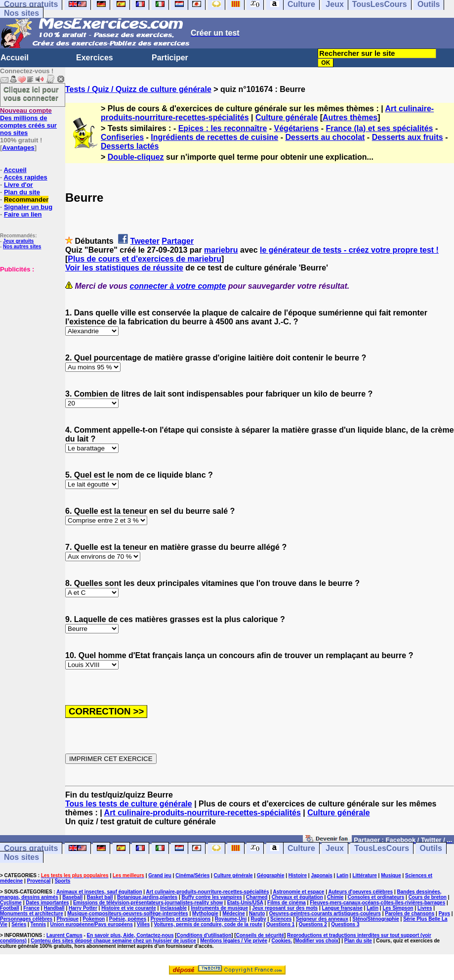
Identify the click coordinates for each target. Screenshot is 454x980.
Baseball (72, 897)
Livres (425, 908)
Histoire (298, 875)
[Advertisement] (30, 322)
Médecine (234, 913)
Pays (444, 913)
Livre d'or (19, 185)
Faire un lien (23, 214)
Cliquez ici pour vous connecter (31, 93)
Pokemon (94, 919)
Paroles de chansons (410, 913)
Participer (170, 58)
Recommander (26, 200)
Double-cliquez (136, 157)
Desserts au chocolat (325, 137)
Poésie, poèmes (128, 919)
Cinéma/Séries (192, 875)
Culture (301, 848)
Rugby (259, 919)
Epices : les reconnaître (223, 128)
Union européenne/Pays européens (91, 924)
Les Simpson (398, 908)
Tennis (38, 924)
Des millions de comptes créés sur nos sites (28, 122)
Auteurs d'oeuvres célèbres (360, 892)
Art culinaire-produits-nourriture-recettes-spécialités (203, 813)
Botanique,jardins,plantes (147, 897)
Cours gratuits (31, 848)
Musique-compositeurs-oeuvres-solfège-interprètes (128, 913)
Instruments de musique (219, 908)
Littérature (364, 875)
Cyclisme (11, 903)
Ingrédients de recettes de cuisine (214, 137)
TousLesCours (382, 848)
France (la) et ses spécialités (379, 128)
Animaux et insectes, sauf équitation (99, 892)
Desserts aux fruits (408, 137)
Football (10, 908)
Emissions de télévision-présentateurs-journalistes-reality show (148, 903)
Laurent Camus (64, 935)
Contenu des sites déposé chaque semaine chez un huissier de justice (113, 941)
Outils (431, 848)
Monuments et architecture (32, 913)
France (31, 908)
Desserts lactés (130, 146)
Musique (391, 875)
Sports (63, 881)
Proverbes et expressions (181, 919)
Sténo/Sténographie (375, 919)
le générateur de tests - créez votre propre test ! (349, 250)
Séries (19, 924)
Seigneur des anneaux (322, 919)
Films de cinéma (287, 903)
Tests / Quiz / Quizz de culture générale (138, 89)
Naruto (257, 913)
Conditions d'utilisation (204, 935)
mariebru (221, 250)
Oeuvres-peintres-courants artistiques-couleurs (325, 913)
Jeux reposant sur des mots (285, 908)
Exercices (95, 58)
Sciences (281, 919)
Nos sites (21, 13)
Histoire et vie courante (129, 908)
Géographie (271, 875)
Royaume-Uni (231, 919)
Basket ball (100, 897)
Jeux (334, 848)
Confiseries (122, 137)
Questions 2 (313, 924)
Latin (342, 875)
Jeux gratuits (18, 241)
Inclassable (173, 908)
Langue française (342, 908)
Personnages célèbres (26, 919)
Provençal (39, 881)
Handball (54, 908)
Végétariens (297, 128)
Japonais (321, 875)
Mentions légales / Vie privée (234, 941)
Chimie (335, 897)
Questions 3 (345, 924)
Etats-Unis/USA (245, 903)
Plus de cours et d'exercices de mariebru (144, 259)
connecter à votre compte (178, 286)
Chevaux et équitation (297, 897)
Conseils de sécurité (260, 935)
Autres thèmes (350, 117)
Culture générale (287, 117)
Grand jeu (160, 875)
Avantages (18, 148)
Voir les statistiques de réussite (124, 268)
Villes (143, 924)
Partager (178, 241)
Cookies (281, 941)
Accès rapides (25, 177)
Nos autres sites (22, 246)
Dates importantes (47, 903)
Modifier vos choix (317, 941)
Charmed (257, 897)
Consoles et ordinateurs (376, 897)
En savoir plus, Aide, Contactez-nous (130, 935)
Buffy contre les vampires (211, 897)
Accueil (15, 58)
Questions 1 (280, 924)
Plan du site (22, 192)
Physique (68, 919)
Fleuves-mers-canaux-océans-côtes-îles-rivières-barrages (377, 903)
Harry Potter (83, 908)
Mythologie (205, 913)
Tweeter (145, 241)
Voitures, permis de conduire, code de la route (208, 924)
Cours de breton (428, 897)
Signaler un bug (28, 207)
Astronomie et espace (298, 892)
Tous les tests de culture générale (129, 804)
